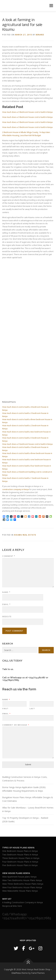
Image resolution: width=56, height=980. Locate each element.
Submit (28, 765)
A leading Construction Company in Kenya (22, 902)
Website (7, 616)
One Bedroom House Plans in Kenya (20, 851)
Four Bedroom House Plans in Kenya (20, 862)
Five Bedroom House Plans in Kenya (20, 865)
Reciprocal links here (12, 906)
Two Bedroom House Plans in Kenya (20, 855)
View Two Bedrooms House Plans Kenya (22, 880)
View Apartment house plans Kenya (19, 877)
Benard (40, 35)
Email (6, 604)
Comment (9, 556)
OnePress (16, 973)
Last (32, 709)
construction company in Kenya (16, 489)
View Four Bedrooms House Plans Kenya (22, 887)
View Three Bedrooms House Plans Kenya (23, 884)
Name (6, 592)
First (5, 709)
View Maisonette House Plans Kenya (20, 891)
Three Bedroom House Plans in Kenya (21, 858)
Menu (51, 6)
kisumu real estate (25, 535)
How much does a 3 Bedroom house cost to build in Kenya (27, 112)
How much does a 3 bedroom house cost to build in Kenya (27, 444)
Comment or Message (16, 725)
